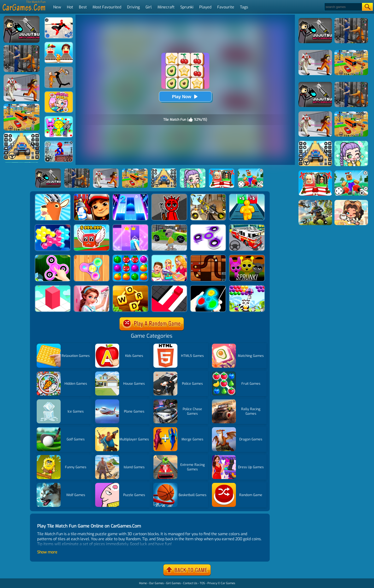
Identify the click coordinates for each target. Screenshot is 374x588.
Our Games (156, 583)
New (57, 7)
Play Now (185, 97)
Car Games (228, 583)
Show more (47, 552)
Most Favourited (107, 7)
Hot (70, 7)
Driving (133, 7)
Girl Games (173, 583)
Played (205, 7)
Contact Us (190, 583)
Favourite (226, 7)
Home (143, 583)
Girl (149, 7)
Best (83, 7)
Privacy (212, 583)
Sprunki (187, 7)
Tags (244, 7)
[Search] (343, 7)
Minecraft (166, 7)
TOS (202, 583)
